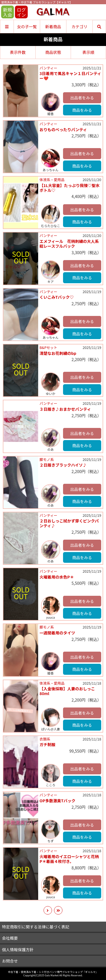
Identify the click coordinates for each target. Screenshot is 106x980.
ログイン (21, 12)
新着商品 (53, 27)
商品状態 (53, 52)
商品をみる (82, 110)
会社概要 (10, 938)
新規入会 (7, 12)
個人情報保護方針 (18, 950)
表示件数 (18, 52)
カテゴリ (79, 27)
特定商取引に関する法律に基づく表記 (36, 927)
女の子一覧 (27, 27)
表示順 (88, 52)
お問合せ (10, 961)
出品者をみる (82, 98)
